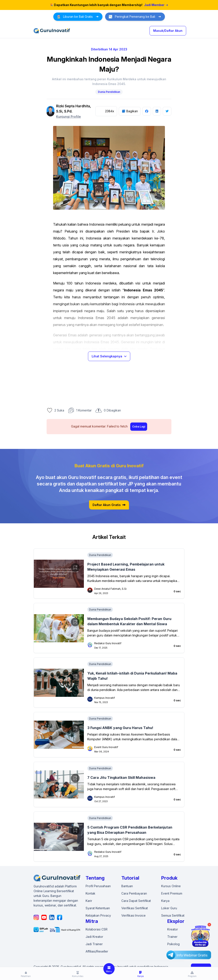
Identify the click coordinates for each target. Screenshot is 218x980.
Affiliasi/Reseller (97, 951)
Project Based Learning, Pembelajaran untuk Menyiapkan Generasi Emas (126, 567)
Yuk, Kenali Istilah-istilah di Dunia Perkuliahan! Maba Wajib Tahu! (132, 676)
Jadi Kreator (94, 937)
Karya (165, 901)
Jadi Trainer (94, 944)
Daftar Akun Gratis (109, 505)
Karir (89, 901)
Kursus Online (171, 886)
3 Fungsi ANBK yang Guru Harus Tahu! (120, 728)
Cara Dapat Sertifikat (136, 901)
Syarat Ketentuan (98, 908)
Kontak (90, 893)
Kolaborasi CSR (97, 929)
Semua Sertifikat (173, 915)
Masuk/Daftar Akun (168, 31)
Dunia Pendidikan (109, 92)
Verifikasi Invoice (133, 915)
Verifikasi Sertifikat (135, 908)
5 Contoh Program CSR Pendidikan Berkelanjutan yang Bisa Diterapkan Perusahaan (130, 830)
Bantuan (127, 886)
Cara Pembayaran (134, 893)
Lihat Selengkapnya (109, 356)
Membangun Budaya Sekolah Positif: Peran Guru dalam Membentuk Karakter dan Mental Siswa (129, 621)
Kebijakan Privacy (98, 915)
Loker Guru (169, 908)
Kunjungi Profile (68, 116)
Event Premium (172, 893)
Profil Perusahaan (98, 886)
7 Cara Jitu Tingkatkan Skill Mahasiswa (121, 778)
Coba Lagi (139, 427)
